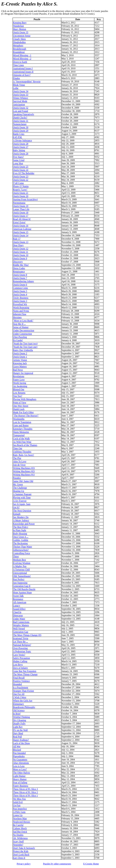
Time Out (18, 448)
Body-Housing (20, 534)
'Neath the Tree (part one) (25, 347)
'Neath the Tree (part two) (25, 344)
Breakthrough (20, 49)
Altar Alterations (21, 763)
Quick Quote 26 (21, 154)
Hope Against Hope (22, 592)
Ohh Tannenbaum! (22, 576)
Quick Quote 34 (21, 91)
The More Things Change (25, 674)
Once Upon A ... (21, 537)
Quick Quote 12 (21, 249)
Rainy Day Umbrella (23, 350)
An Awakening (20, 386)
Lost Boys (18, 665)
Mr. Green (18, 484)
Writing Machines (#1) (24, 475)
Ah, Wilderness (20, 838)
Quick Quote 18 (21, 213)
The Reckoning (20, 543)
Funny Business (21, 786)
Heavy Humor (20, 779)
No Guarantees (20, 760)
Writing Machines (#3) (24, 468)
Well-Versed (19, 629)
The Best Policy (21, 527)
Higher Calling (20, 661)
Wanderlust (18, 26)
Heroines (17, 317)
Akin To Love (20, 461)
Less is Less (19, 766)
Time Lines (18, 65)
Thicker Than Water (23, 547)
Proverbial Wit (20, 304)
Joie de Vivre (19, 465)
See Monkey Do (21, 517)
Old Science (19, 710)
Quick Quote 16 (21, 226)
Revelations (19, 376)
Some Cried (19, 160)
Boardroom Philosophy (24, 707)
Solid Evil (18, 802)
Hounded (17, 684)
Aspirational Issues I (23, 68)
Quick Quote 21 (21, 193)
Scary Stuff (18, 841)
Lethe (16, 88)
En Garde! (18, 340)
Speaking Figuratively (24, 114)
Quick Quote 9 (20, 258)
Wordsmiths (19, 419)
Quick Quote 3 (20, 301)
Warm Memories (21, 432)
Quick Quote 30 (21, 127)
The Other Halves (21, 773)
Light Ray (18, 727)
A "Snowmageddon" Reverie (27, 82)
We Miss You (19, 799)
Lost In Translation (22, 422)
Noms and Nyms (21, 311)
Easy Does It (19, 858)
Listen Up (18, 815)
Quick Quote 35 (21, 32)
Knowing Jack (20, 363)
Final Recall (19, 678)
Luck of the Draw (21, 743)
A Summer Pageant (22, 494)
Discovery (18, 262)
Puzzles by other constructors (57, 864)
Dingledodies (19, 42)
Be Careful (18, 825)
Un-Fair (17, 805)
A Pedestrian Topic (22, 651)
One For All (19, 694)
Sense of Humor (21, 327)
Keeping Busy (20, 23)
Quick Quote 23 (21, 177)
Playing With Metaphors (25, 399)
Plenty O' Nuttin (21, 186)
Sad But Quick (20, 832)
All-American (20, 602)
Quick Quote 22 (21, 180)
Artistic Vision (20, 360)
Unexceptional (20, 573)
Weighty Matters (21, 625)
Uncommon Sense (22, 36)
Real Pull (17, 737)
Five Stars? (18, 157)
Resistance (18, 599)
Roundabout (19, 52)
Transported (19, 435)
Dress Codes (19, 268)
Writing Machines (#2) (24, 471)
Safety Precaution (21, 658)
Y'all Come (18, 183)
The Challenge (20, 488)
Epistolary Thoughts (23, 429)
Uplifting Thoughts (22, 452)
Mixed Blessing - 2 (22, 59)
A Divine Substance (22, 140)
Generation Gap (21, 632)
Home (91, 864)
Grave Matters (20, 366)
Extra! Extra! (19, 222)
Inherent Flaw (20, 314)
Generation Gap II (22, 586)
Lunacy (17, 606)
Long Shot (18, 163)
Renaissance (19, 271)
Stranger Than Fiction (23, 691)
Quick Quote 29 (21, 131)
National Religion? (22, 645)
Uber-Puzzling (20, 337)
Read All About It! (22, 219)
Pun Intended (19, 753)
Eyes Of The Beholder (24, 173)
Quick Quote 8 (20, 275)
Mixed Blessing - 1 (22, 55)
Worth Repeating (21, 308)
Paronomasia (19, 203)
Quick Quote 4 (20, 294)
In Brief (17, 714)
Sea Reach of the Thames (25, 445)
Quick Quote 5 (20, 291)
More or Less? (20, 769)
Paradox (17, 478)
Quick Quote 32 (21, 108)
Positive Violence (21, 681)
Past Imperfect (20, 809)
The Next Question (22, 511)
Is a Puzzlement (21, 687)
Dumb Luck (19, 409)
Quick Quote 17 (21, 216)
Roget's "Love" (20, 190)
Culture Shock (20, 828)
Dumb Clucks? (20, 118)
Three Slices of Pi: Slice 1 (25, 796)
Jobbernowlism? (21, 550)
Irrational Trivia (21, 638)
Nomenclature (20, 124)
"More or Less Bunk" (23, 321)
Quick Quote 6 (20, 285)
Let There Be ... (20, 642)
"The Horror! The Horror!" (26, 416)
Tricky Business (21, 298)
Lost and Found (20, 111)
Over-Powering (20, 648)
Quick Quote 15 (21, 232)
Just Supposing (20, 583)
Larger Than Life (21, 209)
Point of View (20, 403)
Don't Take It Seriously (24, 848)
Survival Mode (20, 101)
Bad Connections (21, 622)
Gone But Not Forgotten (25, 671)
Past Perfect (19, 579)
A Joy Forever (20, 501)
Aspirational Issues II (23, 72)
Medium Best (19, 560)
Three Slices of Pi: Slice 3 (25, 789)
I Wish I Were (20, 697)
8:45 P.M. (18, 137)
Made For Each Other (23, 412)
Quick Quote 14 (21, 235)
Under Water (19, 619)
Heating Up (18, 491)
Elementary (18, 704)
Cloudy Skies (19, 39)
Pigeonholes (19, 756)
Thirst (16, 556)
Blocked (17, 750)
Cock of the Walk (21, 439)
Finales (16, 78)
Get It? (16, 507)
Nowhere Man (20, 818)
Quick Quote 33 (21, 95)
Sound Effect (19, 609)
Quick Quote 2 (20, 353)
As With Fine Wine (22, 442)
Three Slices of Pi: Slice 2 (25, 792)
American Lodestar (22, 229)
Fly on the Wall (20, 730)
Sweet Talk (18, 596)
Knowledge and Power (24, 524)
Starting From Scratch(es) (25, 199)
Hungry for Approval (23, 373)
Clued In (17, 612)
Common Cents (20, 288)
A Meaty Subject (21, 520)
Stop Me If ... (19, 324)
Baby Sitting (19, 150)
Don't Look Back (21, 855)
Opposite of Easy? (22, 75)
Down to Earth (20, 62)
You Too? (18, 396)
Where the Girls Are (23, 701)
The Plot (17, 458)
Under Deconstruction (24, 330)
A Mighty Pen (20, 566)
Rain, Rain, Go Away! (23, 455)
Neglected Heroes (21, 822)
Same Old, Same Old (23, 481)
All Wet (17, 746)
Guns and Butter (21, 425)
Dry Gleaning (20, 720)
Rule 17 (17, 239)
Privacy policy (24, 864)
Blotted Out (19, 389)
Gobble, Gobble (21, 540)
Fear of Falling (20, 782)
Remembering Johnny (23, 281)
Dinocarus (18, 615)
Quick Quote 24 (21, 170)
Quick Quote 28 (21, 144)
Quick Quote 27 (21, 147)
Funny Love (19, 380)
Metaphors (18, 45)
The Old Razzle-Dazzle (24, 589)
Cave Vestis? (19, 655)
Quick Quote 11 (21, 252)
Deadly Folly (19, 724)
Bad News (18, 370)
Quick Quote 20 (21, 196)
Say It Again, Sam (22, 504)
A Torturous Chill (21, 570)
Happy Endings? (21, 740)
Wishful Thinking (21, 717)
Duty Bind (18, 733)
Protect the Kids (21, 851)
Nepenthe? (18, 845)
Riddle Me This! (21, 265)
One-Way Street (21, 406)
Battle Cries (19, 134)
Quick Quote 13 (21, 242)
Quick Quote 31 (21, 121)
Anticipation (19, 104)
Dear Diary (18, 245)
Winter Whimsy (21, 98)
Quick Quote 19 (21, 206)
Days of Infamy (20, 668)
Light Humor (19, 776)
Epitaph (17, 514)
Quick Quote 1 (20, 357)
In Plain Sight (20, 530)
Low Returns (19, 393)
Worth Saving (20, 383)
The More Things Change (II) (27, 635)
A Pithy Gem (19, 812)
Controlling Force (21, 553)
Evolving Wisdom (22, 563)
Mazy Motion (20, 29)
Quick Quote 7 (20, 278)
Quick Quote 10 (21, 255)
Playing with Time (22, 497)
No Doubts (18, 835)
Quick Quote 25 (21, 167)
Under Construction (22, 334)
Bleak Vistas (19, 85)
